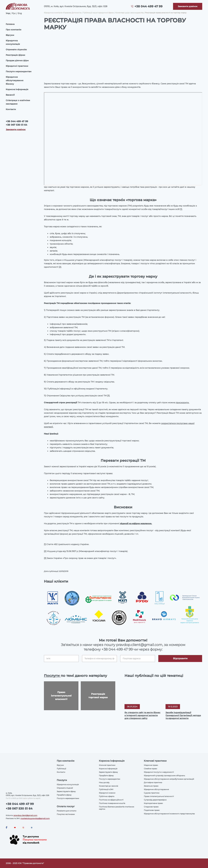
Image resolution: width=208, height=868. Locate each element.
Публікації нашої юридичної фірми (98, 13)
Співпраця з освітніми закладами (18, 102)
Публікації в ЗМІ (106, 789)
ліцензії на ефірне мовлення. (136, 524)
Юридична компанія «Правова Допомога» (63, 13)
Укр (8, 13)
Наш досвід (104, 782)
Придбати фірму (64, 795)
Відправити (180, 658)
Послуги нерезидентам (19, 71)
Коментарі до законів (108, 786)
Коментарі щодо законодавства (129, 13)
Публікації (61, 769)
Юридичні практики (17, 66)
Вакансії (10, 95)
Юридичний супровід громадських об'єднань (164, 776)
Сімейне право (151, 769)
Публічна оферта (107, 796)
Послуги (52, 676)
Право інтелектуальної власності (159, 796)
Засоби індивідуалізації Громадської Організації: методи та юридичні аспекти (183, 715)
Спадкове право (151, 807)
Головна (10, 24)
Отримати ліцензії (65, 788)
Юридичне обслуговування (156, 789)
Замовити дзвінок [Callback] (16, 130)
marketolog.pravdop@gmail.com (35, 818)
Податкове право (152, 810)
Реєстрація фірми (15, 55)
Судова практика (152, 793)
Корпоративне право (153, 803)
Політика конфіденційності (111, 800)
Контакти (11, 109)
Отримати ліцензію (16, 50)
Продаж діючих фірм (17, 60)
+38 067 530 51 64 (16, 125)
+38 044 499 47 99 (148, 6)
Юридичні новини (107, 793)
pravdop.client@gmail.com (25, 815)
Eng (20, 13)
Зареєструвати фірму (66, 791)
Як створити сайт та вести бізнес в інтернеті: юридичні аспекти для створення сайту (142, 715)
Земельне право (151, 786)
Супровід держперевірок (155, 800)
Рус (14, 13)
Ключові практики (107, 765)
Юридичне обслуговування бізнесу (15, 80)
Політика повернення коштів (112, 803)
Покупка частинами (66, 814)
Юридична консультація (13, 42)
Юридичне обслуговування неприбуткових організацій (169, 779)
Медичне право (151, 765)
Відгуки (10, 35)
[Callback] (188, 6)
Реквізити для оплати (67, 811)
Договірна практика (153, 782)
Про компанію (14, 30)
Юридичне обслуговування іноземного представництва (169, 814)
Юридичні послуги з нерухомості (159, 772)
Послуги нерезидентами (68, 798)
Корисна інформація (17, 89)
